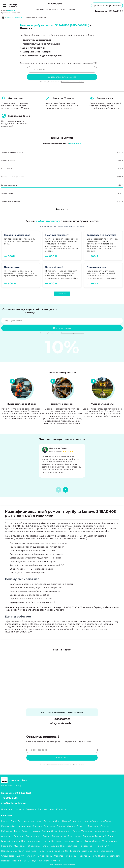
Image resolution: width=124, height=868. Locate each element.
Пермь (76, 831)
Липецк (96, 841)
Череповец (84, 856)
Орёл (21, 851)
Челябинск (106, 821)
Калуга (46, 841)
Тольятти (81, 826)
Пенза (41, 851)
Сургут (20, 856)
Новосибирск (91, 821)
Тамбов (40, 856)
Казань (22, 826)
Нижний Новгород (72, 821)
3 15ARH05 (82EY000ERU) (36, 17)
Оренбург (31, 851)
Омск (54, 831)
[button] (66, 490)
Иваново (6, 861)
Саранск (59, 851)
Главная (9, 17)
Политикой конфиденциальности (73, 82)
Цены (62, 9)
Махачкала (7, 846)
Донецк (32, 861)
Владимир (88, 836)
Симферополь (73, 851)
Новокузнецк (19, 861)
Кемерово (57, 841)
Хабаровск (7, 831)
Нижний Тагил (102, 846)
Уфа (29, 826)
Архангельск (109, 831)
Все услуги (62, 209)
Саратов (105, 826)
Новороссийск (9, 851)
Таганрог (30, 856)
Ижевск (71, 826)
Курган (79, 841)
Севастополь (114, 856)
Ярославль (93, 826)
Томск (17, 831)
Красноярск (65, 831)
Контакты (71, 9)
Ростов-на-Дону (52, 821)
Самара (46, 831)
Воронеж (37, 826)
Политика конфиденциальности (62, 864)
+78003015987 (56, 4)
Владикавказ (74, 836)
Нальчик (54, 846)
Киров (97, 831)
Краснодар (36, 821)
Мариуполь (43, 861)
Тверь (49, 856)
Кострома (69, 841)
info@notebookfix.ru (62, 724)
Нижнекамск (86, 846)
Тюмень (26, 831)
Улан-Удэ (58, 856)
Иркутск (36, 831)
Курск (88, 841)
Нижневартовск (69, 846)
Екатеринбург (9, 826)
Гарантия (31, 809)
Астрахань (7, 836)
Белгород (19, 836)
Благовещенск (33, 836)
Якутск (102, 856)
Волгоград (49, 826)
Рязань (50, 851)
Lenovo (18, 17)
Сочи (97, 851)
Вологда (112, 836)
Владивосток (59, 836)
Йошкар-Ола (19, 841)
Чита (94, 856)
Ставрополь (107, 851)
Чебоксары (71, 856)
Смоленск (87, 851)
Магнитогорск (110, 841)
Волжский (101, 836)
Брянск (47, 836)
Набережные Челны (37, 846)
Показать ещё (62, 294)
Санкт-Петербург (20, 821)
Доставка (42, 809)
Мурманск (19, 846)
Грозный (6, 841)
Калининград (34, 841)
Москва (5, 821)
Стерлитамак (8, 856)
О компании (52, 9)
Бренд (40, 9)
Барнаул (61, 826)
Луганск (55, 861)
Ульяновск (87, 831)
